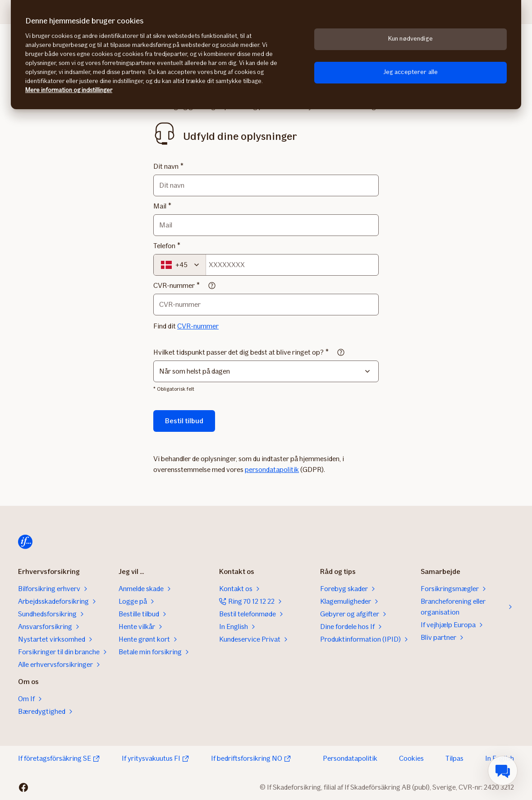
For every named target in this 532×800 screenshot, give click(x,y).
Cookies (411, 758)
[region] (266, 55)
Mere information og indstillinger (69, 90)
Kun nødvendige (410, 39)
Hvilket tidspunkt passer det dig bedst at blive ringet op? (238, 352)
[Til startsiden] (25, 542)
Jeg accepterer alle (411, 72)
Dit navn (166, 166)
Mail (160, 206)
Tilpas (454, 758)
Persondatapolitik (350, 758)
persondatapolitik (272, 469)
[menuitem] (503, 771)
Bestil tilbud (184, 421)
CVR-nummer (174, 285)
